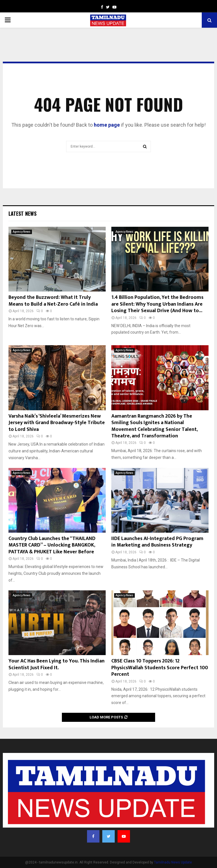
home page (107, 125)
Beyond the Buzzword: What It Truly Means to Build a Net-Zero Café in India (53, 301)
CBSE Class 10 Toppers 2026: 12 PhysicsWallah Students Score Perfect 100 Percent (160, 668)
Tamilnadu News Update (173, 862)
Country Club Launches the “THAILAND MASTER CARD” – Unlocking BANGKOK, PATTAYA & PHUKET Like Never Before (52, 545)
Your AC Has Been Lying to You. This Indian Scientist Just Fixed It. (57, 664)
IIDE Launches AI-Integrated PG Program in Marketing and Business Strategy (157, 542)
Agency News (22, 232)
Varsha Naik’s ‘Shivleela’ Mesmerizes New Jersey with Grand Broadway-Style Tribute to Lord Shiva (57, 423)
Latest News (22, 213)
